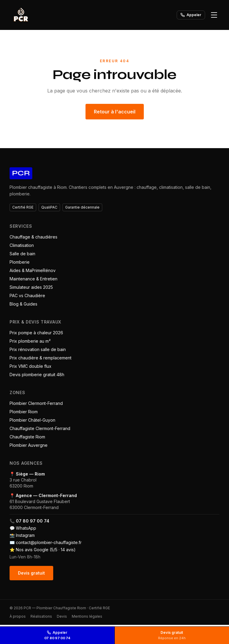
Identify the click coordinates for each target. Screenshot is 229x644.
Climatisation (22, 245)
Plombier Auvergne (29, 445)
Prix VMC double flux (30, 366)
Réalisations (41, 616)
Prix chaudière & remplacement (41, 358)
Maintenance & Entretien (33, 279)
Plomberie (20, 262)
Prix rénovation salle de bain (38, 349)
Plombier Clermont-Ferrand (36, 403)
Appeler (191, 15)
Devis (62, 616)
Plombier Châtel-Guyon (32, 420)
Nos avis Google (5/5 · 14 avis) (46, 550)
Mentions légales (87, 616)
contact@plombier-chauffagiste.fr (49, 542)
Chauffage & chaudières (33, 237)
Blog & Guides (23, 304)
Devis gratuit (31, 573)
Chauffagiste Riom (27, 437)
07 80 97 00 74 (33, 521)
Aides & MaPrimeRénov (33, 270)
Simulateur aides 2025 (31, 287)
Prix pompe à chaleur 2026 (36, 333)
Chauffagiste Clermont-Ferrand (40, 428)
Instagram (25, 535)
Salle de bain (22, 254)
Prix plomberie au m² (30, 341)
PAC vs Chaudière (27, 296)
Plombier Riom (24, 412)
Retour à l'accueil (115, 112)
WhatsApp (26, 528)
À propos (18, 616)
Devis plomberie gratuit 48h (37, 375)
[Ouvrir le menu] (214, 15)
